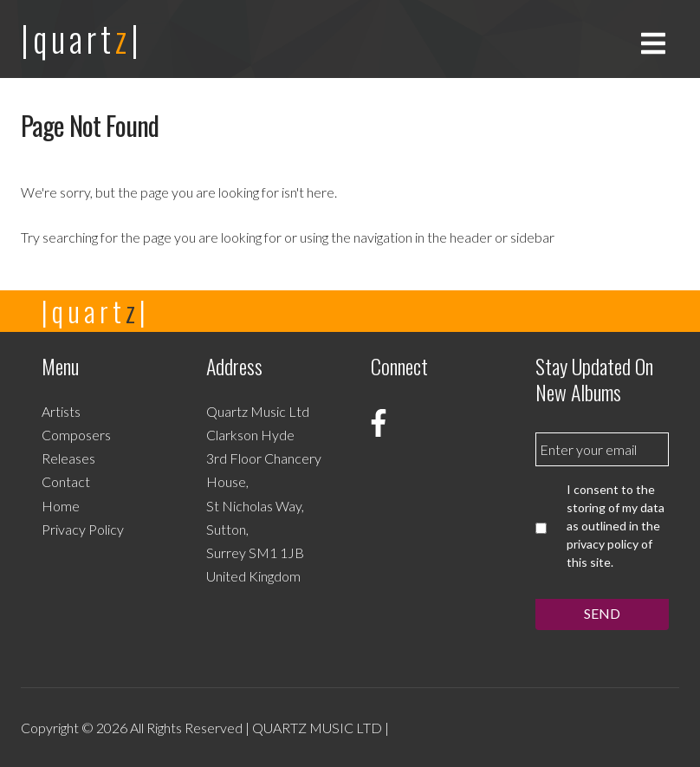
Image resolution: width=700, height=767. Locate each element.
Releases (68, 458)
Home (61, 506)
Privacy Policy (83, 529)
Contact (66, 481)
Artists (61, 411)
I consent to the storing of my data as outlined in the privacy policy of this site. (616, 526)
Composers (76, 435)
